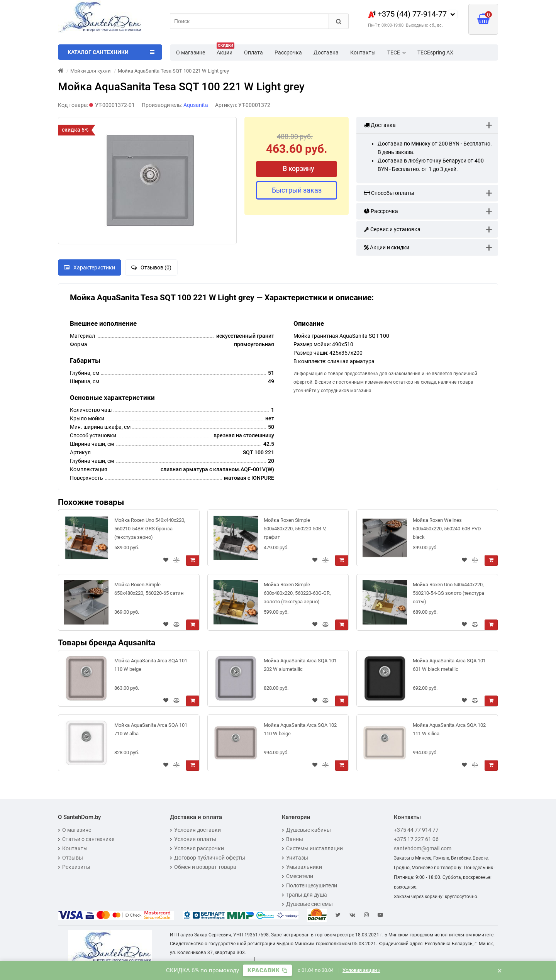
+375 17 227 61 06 (416, 839)
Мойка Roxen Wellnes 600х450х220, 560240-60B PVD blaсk (447, 529)
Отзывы (70, 858)
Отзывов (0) (151, 267)
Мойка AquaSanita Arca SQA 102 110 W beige (300, 729)
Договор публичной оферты (208, 858)
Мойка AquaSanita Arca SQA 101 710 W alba (151, 729)
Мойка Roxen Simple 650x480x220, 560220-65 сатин (149, 589)
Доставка (326, 52)
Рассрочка (288, 52)
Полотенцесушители (309, 885)
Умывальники (302, 867)
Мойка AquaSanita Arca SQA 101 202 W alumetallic (300, 665)
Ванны (292, 839)
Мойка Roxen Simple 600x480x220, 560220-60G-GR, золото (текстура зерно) (297, 593)
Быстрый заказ (297, 190)
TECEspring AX (435, 52)
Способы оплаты (389, 193)
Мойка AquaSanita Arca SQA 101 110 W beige (151, 665)
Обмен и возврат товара (203, 867)
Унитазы (295, 858)
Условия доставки (195, 830)
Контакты (363, 52)
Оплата (253, 52)
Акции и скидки (387, 247)
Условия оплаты (193, 839)
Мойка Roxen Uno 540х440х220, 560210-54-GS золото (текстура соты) (448, 593)
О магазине (191, 52)
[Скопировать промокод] (267, 970)
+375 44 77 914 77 (416, 830)
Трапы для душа (304, 895)
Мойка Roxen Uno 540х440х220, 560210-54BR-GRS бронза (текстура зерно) (150, 529)
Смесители (297, 876)
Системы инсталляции (312, 848)
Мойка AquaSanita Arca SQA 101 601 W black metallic (449, 665)
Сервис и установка (392, 229)
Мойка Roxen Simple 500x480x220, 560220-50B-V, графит (295, 529)
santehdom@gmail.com (423, 848)
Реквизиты (74, 867)
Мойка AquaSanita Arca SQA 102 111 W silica (449, 729)
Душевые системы (307, 904)
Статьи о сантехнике (86, 839)
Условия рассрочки (197, 848)
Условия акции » (361, 970)
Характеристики (90, 267)
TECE (397, 52)
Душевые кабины (306, 830)
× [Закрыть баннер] (500, 970)
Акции (225, 50)
